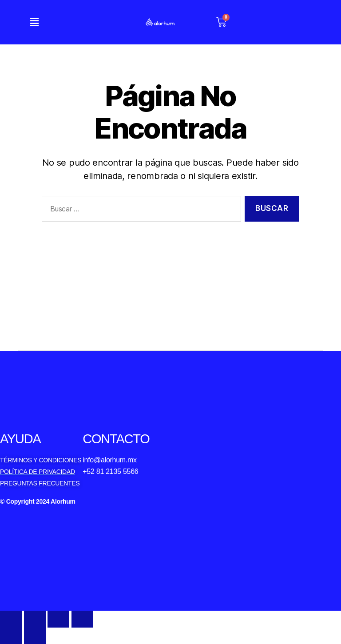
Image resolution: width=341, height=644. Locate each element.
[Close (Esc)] (11, 619)
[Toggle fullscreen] (58, 619)
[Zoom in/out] (82, 619)
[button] (34, 22)
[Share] (35, 619)
